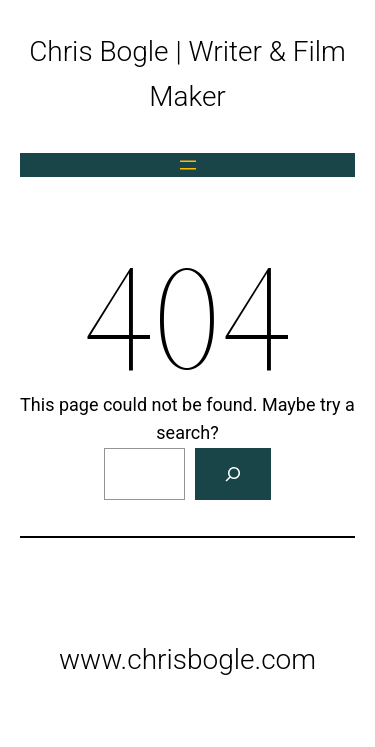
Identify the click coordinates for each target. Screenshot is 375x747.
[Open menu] (188, 165)
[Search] (233, 474)
